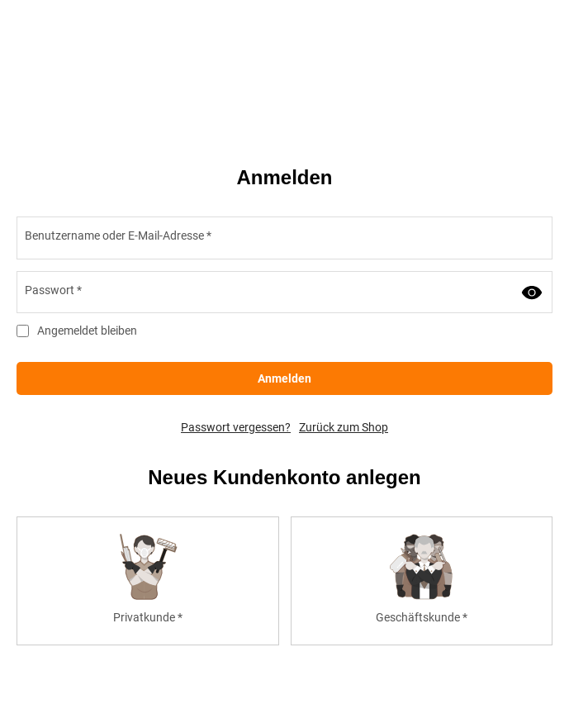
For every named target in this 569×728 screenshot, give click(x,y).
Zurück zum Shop (344, 427)
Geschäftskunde (422, 617)
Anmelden (284, 378)
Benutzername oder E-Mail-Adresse (118, 236)
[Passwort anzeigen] (532, 293)
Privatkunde (148, 617)
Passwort (53, 290)
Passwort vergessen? (236, 427)
